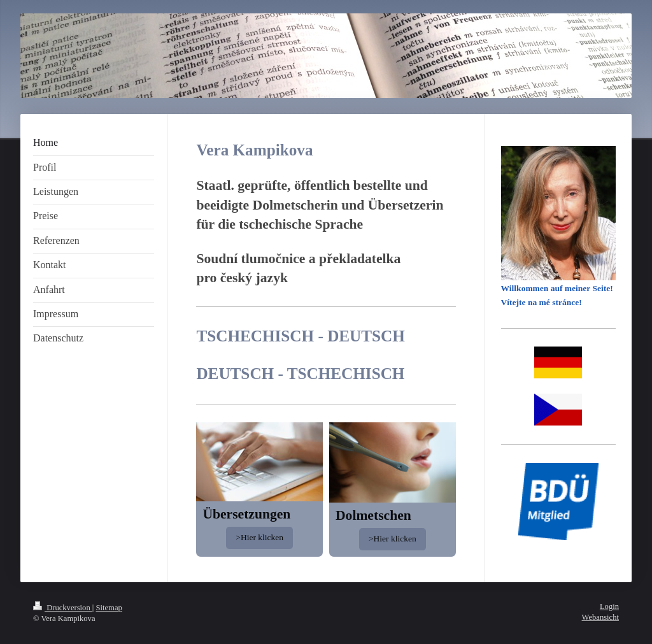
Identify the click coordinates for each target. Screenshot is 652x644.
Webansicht (600, 617)
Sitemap (109, 608)
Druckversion (63, 608)
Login (609, 606)
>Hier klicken (259, 537)
